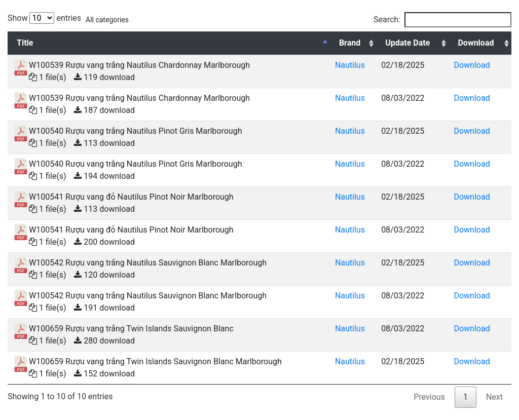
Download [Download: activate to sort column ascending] (476, 43)
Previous (429, 397)
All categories (107, 20)
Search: (442, 20)
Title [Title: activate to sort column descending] (25, 43)
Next (494, 397)
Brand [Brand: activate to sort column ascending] (350, 43)
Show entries (44, 18)
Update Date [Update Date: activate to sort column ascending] (407, 43)
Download (472, 65)
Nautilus (350, 65)
